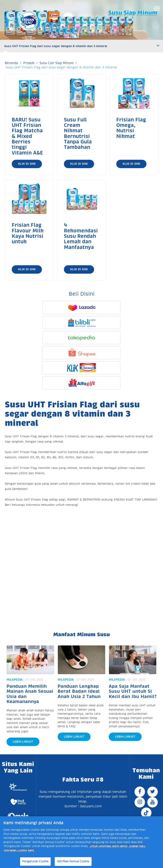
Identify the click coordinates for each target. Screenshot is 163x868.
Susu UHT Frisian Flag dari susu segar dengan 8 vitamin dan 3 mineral (56, 46)
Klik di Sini (27, 164)
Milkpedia (14, 680)
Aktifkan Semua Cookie (73, 861)
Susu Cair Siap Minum (57, 63)
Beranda (11, 63)
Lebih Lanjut (23, 742)
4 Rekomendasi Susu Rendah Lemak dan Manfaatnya (81, 236)
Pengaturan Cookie (35, 861)
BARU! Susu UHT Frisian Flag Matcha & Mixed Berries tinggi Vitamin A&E (27, 136)
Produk (29, 63)
